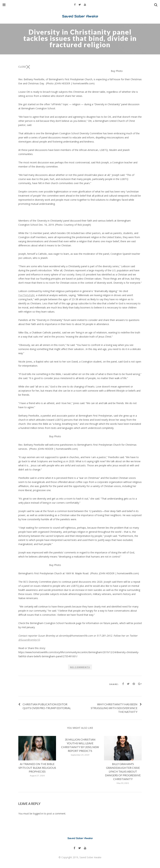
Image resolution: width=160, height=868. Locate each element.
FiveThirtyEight (26, 295)
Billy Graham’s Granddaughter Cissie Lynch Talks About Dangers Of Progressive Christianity (123, 771)
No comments (80, 667)
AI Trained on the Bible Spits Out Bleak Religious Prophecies (37, 768)
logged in (38, 814)
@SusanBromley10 (29, 640)
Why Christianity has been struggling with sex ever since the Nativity (114, 708)
